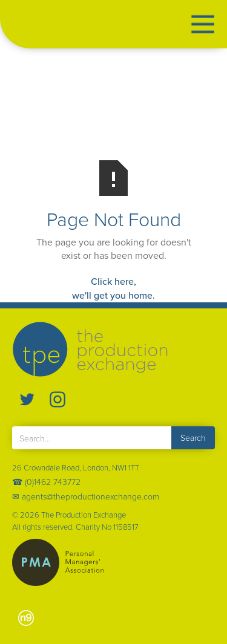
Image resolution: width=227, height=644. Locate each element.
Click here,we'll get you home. (113, 288)
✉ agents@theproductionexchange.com (86, 496)
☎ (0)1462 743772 (46, 482)
